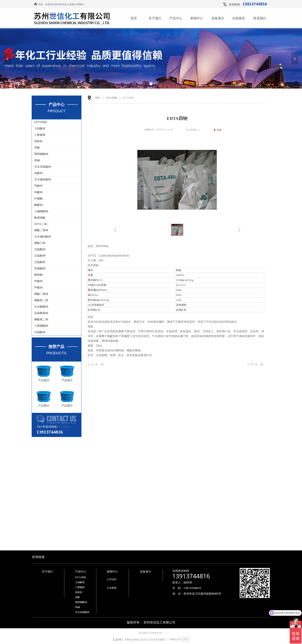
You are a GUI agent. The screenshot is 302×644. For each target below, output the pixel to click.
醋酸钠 (38, 205)
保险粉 (38, 141)
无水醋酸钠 (41, 307)
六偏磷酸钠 (41, 211)
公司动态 (112, 579)
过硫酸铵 (40, 262)
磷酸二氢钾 (41, 230)
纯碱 (37, 160)
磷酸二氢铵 (41, 294)
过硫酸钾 (40, 256)
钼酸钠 (38, 173)
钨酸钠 (38, 192)
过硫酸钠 (40, 249)
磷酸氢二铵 (41, 300)
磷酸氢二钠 (41, 319)
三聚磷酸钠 (41, 326)
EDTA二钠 (41, 224)
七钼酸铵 (40, 129)
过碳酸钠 (40, 332)
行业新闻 (112, 588)
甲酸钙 (38, 186)
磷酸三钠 (40, 243)
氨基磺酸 (40, 218)
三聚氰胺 (40, 135)
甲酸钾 (38, 281)
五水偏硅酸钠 (43, 237)
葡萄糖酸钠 (41, 154)
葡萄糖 (38, 275)
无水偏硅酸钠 (43, 179)
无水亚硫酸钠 (43, 167)
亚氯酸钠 (40, 268)
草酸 (37, 148)
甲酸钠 (38, 288)
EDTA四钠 (41, 122)
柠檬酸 (38, 199)
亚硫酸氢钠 (41, 313)
